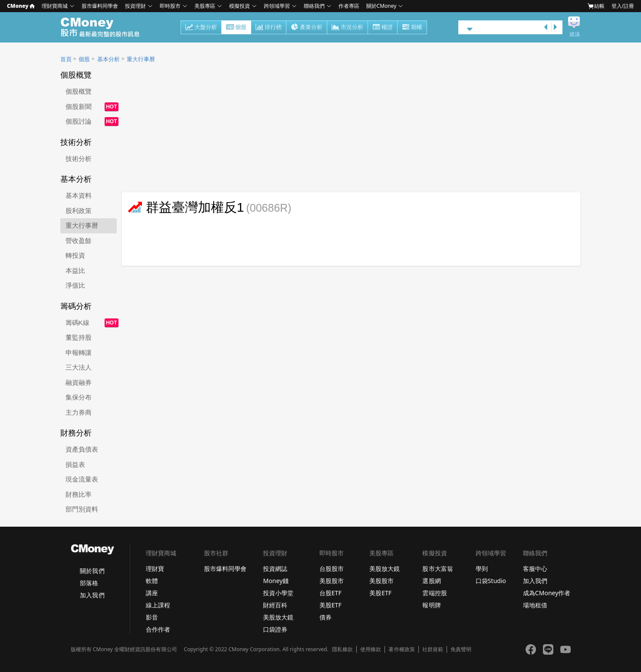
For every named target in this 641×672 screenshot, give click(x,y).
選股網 (431, 581)
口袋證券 (275, 629)
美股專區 (205, 6)
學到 (482, 569)
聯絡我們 (314, 6)
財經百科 (275, 605)
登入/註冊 (623, 6)
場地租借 (535, 605)
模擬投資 (240, 6)
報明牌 (431, 605)
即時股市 (170, 6)
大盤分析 (201, 28)
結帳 (596, 6)
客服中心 (535, 569)
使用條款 (371, 649)
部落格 (89, 583)
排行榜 (269, 28)
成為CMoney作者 (547, 593)
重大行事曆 (141, 59)
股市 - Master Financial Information (105, 27)
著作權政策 (401, 649)
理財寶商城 (55, 6)
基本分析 (108, 59)
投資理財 (135, 6)
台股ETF (330, 593)
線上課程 (158, 605)
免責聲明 (461, 649)
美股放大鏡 (278, 617)
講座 (152, 593)
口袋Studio (491, 581)
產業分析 (307, 28)
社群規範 (433, 649)
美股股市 (332, 581)
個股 (236, 28)
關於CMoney (381, 6)
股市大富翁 (437, 569)
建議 (575, 34)
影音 (152, 617)
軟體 (152, 581)
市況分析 (347, 28)
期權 (412, 28)
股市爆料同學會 (100, 6)
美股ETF (330, 605)
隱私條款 (342, 649)
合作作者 (158, 629)
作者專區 (349, 6)
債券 (325, 617)
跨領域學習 (277, 6)
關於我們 (92, 571)
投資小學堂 (278, 593)
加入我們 (92, 595)
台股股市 (332, 569)
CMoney (21, 6)
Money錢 (276, 581)
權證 (383, 28)
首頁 (66, 59)
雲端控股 (434, 593)
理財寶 (155, 569)
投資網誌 (275, 569)
